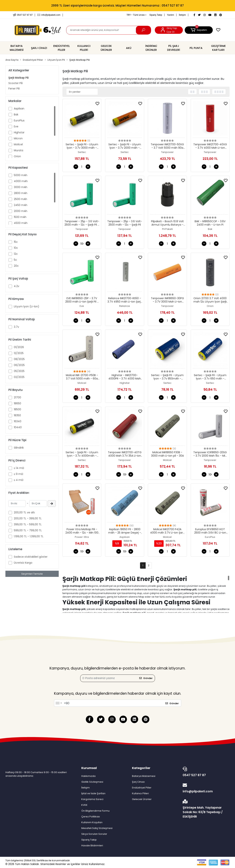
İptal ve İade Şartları (93, 793)
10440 (18, 427)
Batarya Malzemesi (144, 776)
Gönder (146, 678)
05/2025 (19, 371)
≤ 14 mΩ (19, 468)
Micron (18, 138)
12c (16, 254)
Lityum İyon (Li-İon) (27, 306)
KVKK (84, 805)
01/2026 (19, 347)
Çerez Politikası (91, 817)
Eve (16, 126)
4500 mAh (21, 223)
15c (16, 242)
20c (16, 266)
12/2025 (19, 353)
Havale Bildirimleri (92, 845)
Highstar (19, 132)
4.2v (17, 286)
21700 (17, 397)
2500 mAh (20, 199)
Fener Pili (14, 89)
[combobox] (59, 703)
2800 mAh (21, 193)
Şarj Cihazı (138, 782)
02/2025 (19, 377)
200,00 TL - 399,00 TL (28, 518)
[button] (199, 30)
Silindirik (19, 448)
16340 (18, 421)
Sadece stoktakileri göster (31, 557)
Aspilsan (19, 108)
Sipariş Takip (156, 15)
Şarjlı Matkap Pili (19, 78)
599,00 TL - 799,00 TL (28, 530)
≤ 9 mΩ (19, 474)
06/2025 (19, 365)
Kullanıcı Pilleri (140, 793)
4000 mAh (21, 181)
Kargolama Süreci (92, 799)
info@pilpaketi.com (205, 788)
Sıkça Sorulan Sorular (94, 834)
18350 (17, 415)
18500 (17, 409)
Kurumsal (89, 768)
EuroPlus (19, 120)
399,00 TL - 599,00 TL (28, 524)
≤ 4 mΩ (19, 480)
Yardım (171, 15)
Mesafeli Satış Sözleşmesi (97, 828)
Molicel (18, 144)
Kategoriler (141, 768)
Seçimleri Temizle (32, 574)
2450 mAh (21, 205)
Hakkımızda (88, 776)
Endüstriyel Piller (142, 788)
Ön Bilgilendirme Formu (95, 811)
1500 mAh (20, 217)
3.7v (16, 327)
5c (15, 260)
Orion (17, 156)
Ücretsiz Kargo (23, 563)
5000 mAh (21, 175)
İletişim (182, 15)
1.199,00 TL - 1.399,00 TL (29, 536)
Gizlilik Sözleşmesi (92, 782)
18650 (17, 403)
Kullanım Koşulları (92, 822)
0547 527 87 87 (205, 772)
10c (16, 248)
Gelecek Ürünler (142, 799)
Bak (16, 114)
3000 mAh (21, 187)
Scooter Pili (16, 83)
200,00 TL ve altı (24, 512)
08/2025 (19, 359)
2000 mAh (21, 211)
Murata (19, 150)
